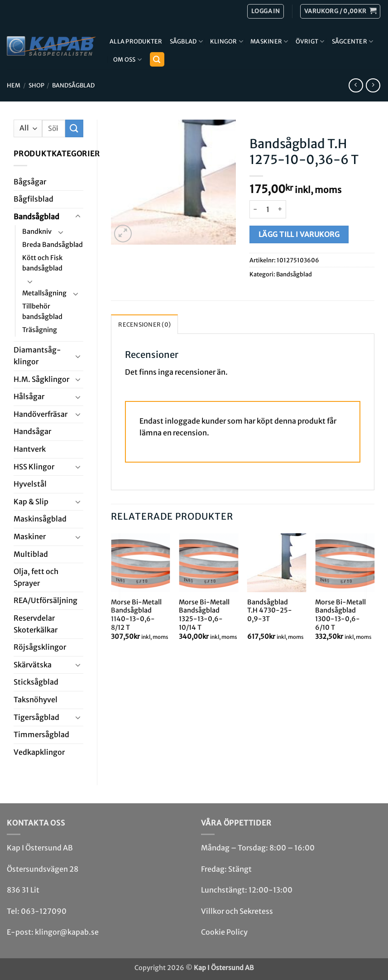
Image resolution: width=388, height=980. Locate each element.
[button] (340, 11)
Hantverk (30, 449)
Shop (36, 85)
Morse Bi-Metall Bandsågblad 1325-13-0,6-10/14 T (204, 615)
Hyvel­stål (30, 484)
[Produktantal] (268, 209)
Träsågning (40, 330)
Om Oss (127, 60)
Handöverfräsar (41, 414)
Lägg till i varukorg (299, 234)
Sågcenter (353, 41)
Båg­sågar (30, 182)
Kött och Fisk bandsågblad (42, 263)
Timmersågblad (41, 734)
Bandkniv (37, 232)
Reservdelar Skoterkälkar (36, 624)
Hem (14, 85)
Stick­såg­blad (36, 682)
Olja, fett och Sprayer (36, 577)
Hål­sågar (29, 396)
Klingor (227, 41)
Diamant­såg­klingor (37, 356)
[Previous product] (373, 85)
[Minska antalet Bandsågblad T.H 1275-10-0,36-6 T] (255, 209)
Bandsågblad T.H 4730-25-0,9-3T (270, 611)
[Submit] (74, 128)
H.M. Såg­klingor (41, 379)
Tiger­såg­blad (36, 717)
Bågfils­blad (34, 199)
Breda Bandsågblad (53, 245)
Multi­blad (31, 554)
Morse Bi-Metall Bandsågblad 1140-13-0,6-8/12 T (136, 615)
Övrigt (310, 41)
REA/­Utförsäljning (46, 600)
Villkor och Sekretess (237, 911)
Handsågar (32, 431)
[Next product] (356, 85)
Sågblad (186, 41)
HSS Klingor (34, 467)
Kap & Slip (31, 502)
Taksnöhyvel (36, 700)
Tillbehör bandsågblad (42, 311)
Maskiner (269, 41)
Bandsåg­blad (73, 85)
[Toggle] (78, 217)
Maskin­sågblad (40, 519)
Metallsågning (44, 293)
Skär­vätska (33, 665)
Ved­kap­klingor (39, 752)
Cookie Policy (224, 932)
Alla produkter (136, 41)
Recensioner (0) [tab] (144, 324)
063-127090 (44, 911)
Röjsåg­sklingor (40, 647)
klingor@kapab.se (67, 932)
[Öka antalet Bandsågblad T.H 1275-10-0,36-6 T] (280, 209)
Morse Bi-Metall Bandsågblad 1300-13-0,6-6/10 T (340, 615)
